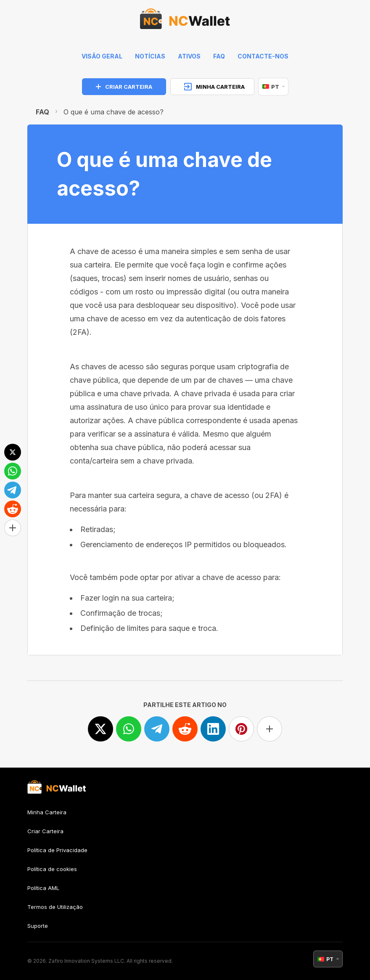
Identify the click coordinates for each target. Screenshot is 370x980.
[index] (185, 21)
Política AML (43, 888)
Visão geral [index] (102, 56)
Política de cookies (52, 869)
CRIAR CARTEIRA (124, 87)
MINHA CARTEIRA (214, 87)
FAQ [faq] (219, 56)
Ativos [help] (189, 56)
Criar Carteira (45, 831)
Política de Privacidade (57, 850)
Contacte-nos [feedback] (263, 56)
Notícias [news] (150, 56)
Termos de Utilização (55, 907)
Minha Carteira (47, 812)
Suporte (38, 926)
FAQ (42, 112)
